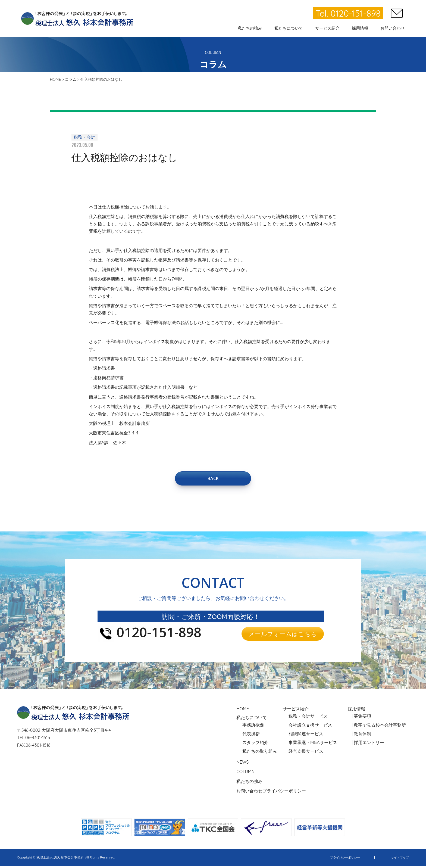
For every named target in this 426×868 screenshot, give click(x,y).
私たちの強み (249, 783)
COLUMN (245, 774)
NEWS (242, 764)
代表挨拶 (251, 736)
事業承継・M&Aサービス (313, 745)
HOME (243, 711)
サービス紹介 (296, 711)
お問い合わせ (249, 793)
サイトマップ (399, 860)
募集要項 (362, 718)
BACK (213, 479)
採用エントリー (369, 745)
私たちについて (252, 720)
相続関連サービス (306, 736)
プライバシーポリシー (284, 793)
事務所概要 (253, 727)
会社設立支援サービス (310, 727)
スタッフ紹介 (255, 745)
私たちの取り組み (260, 753)
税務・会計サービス (308, 718)
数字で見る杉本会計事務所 (380, 727)
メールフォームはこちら (283, 636)
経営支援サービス (306, 753)
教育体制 (362, 736)
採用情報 (356, 711)
